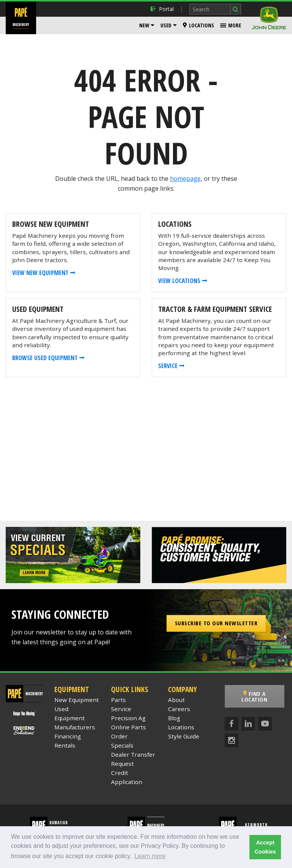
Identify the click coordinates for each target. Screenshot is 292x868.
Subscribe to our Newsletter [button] (216, 623)
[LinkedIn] (248, 724)
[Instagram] (232, 740)
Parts (118, 700)
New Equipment (77, 700)
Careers (179, 709)
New (144, 25)
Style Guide (184, 736)
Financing (68, 736)
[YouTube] (265, 724)
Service (121, 709)
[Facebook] (232, 724)
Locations (198, 25)
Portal (162, 9)
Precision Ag (128, 718)
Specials (122, 745)
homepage (185, 179)
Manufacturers (75, 727)
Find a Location (255, 696)
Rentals (65, 745)
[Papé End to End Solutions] (25, 730)
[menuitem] (147, 25)
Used (166, 25)
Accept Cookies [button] (265, 847)
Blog (174, 718)
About (176, 700)
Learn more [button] (150, 856)
